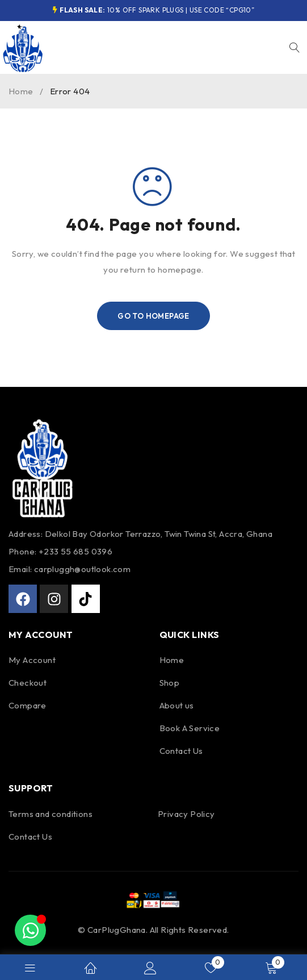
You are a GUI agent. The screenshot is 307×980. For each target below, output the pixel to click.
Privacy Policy (186, 814)
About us (177, 705)
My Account (32, 660)
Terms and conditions (51, 814)
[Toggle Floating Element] (30, 930)
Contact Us (181, 751)
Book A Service (190, 728)
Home (21, 91)
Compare (28, 705)
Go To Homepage (153, 316)
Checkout (28, 683)
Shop (170, 683)
